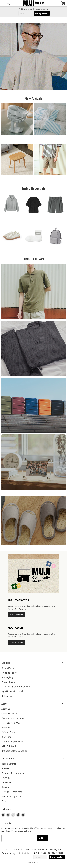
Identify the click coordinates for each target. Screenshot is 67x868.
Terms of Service (21, 849)
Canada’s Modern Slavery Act (47, 849)
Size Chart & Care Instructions (16, 687)
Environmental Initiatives (13, 718)
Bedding (5, 787)
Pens (4, 801)
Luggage (6, 778)
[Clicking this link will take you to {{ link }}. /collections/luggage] (33, 405)
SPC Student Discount (12, 742)
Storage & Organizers (12, 792)
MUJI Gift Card (9, 746)
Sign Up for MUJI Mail (12, 691)
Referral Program (10, 732)
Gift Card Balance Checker (14, 751)
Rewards (6, 728)
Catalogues (7, 696)
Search (7, 849)
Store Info (6, 737)
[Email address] (18, 838)
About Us (6, 709)
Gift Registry (7, 677)
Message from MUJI (11, 723)
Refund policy (9, 853)
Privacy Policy (8, 682)
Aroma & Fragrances (11, 796)
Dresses (5, 768)
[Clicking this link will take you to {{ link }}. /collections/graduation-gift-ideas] (33, 462)
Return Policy (8, 668)
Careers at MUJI (9, 714)
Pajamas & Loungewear (13, 773)
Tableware (6, 782)
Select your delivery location (33, 9)
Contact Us (24, 853)
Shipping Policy (9, 673)
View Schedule (17, 615)
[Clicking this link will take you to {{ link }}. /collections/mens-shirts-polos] (33, 292)
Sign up (42, 838)
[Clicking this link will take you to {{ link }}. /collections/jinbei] (33, 348)
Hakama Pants (9, 764)
